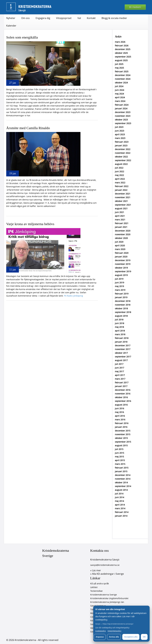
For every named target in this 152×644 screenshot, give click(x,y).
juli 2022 (119, 168)
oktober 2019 (121, 268)
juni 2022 (119, 171)
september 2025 (123, 57)
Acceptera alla (131, 637)
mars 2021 (120, 220)
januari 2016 (121, 427)
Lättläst (94, 587)
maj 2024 (119, 94)
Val (79, 18)
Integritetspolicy (114, 631)
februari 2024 (122, 105)
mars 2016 (120, 420)
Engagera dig (43, 18)
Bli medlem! (135, 7)
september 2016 (123, 401)
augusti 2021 (121, 208)
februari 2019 (122, 294)
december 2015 (123, 431)
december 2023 (123, 112)
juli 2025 (119, 64)
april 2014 (120, 505)
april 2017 (120, 375)
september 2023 (123, 123)
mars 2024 (120, 101)
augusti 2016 (121, 405)
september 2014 (123, 486)
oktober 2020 (121, 238)
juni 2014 (119, 497)
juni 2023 (119, 131)
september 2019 (123, 271)
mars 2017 (120, 379)
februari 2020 (122, 253)
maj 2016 (119, 412)
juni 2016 (119, 408)
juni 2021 (119, 212)
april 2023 (120, 134)
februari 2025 (122, 71)
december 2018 (123, 301)
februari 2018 (122, 338)
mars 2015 (120, 464)
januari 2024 (121, 108)
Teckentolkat (96, 591)
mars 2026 (120, 42)
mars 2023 (120, 138)
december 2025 (123, 49)
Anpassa (100, 637)
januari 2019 (121, 297)
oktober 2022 (121, 157)
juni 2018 (119, 323)
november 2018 (123, 305)
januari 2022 (121, 190)
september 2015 (123, 442)
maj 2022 (119, 175)
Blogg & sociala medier (114, 18)
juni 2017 (119, 368)
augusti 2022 (121, 164)
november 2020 (123, 234)
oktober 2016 (121, 397)
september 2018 (123, 312)
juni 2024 (119, 90)
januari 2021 (121, 227)
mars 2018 (120, 334)
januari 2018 (121, 342)
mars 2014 (120, 508)
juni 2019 (119, 283)
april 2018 (120, 331)
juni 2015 (119, 453)
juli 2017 (119, 364)
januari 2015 (121, 471)
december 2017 (123, 345)
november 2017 (123, 349)
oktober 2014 (121, 482)
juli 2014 (119, 494)
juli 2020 (119, 242)
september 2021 (123, 205)
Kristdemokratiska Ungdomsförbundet (109, 598)
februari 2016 (122, 423)
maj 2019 (119, 286)
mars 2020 (120, 249)
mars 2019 (120, 290)
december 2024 (123, 75)
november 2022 (123, 153)
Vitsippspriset (64, 18)
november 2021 (123, 197)
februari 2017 (122, 383)
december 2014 (123, 475)
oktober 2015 (121, 438)
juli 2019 (119, 279)
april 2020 (120, 245)
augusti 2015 (121, 445)
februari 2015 (122, 468)
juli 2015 (119, 449)
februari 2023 (122, 142)
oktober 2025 (121, 53)
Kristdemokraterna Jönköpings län (107, 602)
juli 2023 (119, 127)
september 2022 (123, 160)
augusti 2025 (121, 60)
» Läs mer (96, 570)
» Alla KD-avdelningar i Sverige (107, 574)
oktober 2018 (121, 308)
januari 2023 (121, 146)
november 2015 (123, 434)
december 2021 (123, 194)
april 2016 (120, 416)
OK (144, 637)
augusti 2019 (121, 275)
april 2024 (120, 97)
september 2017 (123, 357)
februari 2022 (122, 186)
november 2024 (123, 79)
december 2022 (123, 149)
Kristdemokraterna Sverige (56, 553)
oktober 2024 (121, 83)
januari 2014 (121, 516)
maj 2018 (119, 327)
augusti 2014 (121, 490)
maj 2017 (119, 371)
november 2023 (123, 116)
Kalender (11, 26)
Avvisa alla (114, 637)
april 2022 (120, 179)
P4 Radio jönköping (73, 296)
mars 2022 (120, 183)
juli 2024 (119, 86)
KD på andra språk (100, 583)
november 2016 (123, 394)
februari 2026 (122, 46)
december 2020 (123, 231)
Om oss (25, 18)
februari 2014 (122, 512)
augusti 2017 (121, 360)
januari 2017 (121, 386)
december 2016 (123, 390)
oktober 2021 (121, 201)
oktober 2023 (121, 120)
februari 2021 (122, 223)
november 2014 (123, 479)
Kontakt (91, 18)
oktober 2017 (121, 353)
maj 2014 (119, 501)
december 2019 (123, 260)
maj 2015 (119, 457)
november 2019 (123, 264)
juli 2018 (119, 320)
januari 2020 (121, 257)
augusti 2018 (121, 316)
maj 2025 (119, 68)
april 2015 (120, 460)
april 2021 (120, 216)
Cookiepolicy (101, 631)
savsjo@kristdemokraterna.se (105, 565)
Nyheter (11, 18)
